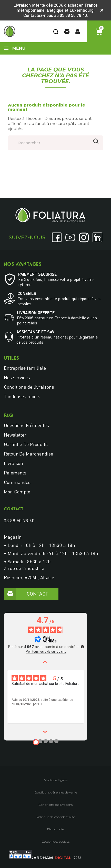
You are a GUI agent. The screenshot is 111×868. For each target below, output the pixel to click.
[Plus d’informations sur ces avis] (82, 646)
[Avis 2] (40, 741)
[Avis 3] (46, 741)
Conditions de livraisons (29, 387)
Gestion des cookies (56, 842)
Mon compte (17, 492)
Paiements (15, 473)
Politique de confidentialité (56, 817)
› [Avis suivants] (46, 732)
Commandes (17, 482)
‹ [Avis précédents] (46, 662)
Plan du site (55, 829)
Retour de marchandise (28, 454)
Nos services (17, 377)
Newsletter (15, 435)
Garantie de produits (26, 444)
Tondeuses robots (22, 396)
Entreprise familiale (25, 368)
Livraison (13, 463)
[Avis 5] (56, 741)
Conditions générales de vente (55, 792)
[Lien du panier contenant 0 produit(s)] (99, 32)
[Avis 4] (51, 741)
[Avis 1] (36, 742)
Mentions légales (56, 780)
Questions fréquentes (26, 425)
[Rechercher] (55, 143)
